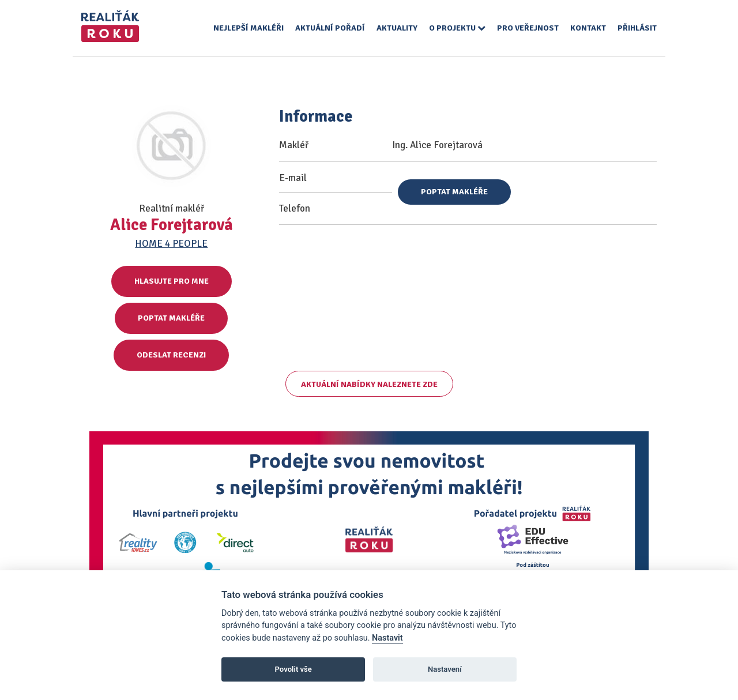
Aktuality (397, 28)
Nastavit (387, 638)
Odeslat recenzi (171, 355)
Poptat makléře (171, 318)
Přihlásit (637, 28)
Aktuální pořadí (330, 28)
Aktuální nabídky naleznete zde (369, 384)
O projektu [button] (457, 28)
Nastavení (445, 669)
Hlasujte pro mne (172, 281)
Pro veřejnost (528, 28)
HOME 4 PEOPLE (171, 244)
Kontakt (588, 28)
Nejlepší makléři (248, 28)
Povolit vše (293, 669)
